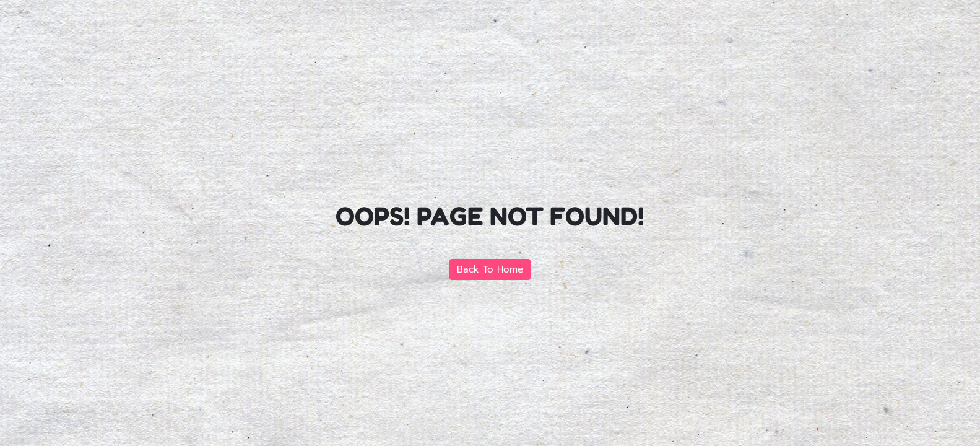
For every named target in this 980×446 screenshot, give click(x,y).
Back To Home (490, 269)
